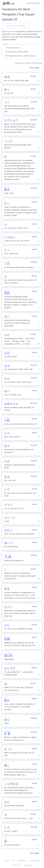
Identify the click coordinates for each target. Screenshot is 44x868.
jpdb (6, 3)
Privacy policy (34, 861)
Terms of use (16, 865)
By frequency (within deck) (17, 52)
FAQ (13, 861)
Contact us (22, 861)
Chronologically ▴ (13, 48)
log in (9, 31)
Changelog (28, 865)
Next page (34, 68)
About (7, 861)
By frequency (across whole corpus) (21, 56)
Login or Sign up (33, 3)
